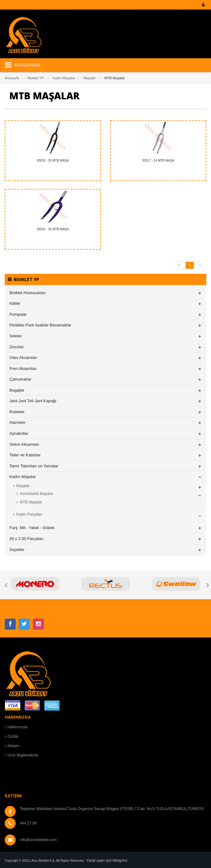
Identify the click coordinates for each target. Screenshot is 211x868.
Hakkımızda (17, 727)
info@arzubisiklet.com (38, 840)
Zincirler (17, 347)
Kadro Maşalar (64, 78)
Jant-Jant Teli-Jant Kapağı (33, 401)
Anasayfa (12, 78)
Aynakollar (19, 433)
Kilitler (15, 303)
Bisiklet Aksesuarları (28, 293)
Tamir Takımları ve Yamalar (34, 466)
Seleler (16, 336)
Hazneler (18, 422)
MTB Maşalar (31, 502)
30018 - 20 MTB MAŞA (53, 161)
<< (179, 265)
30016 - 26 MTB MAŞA (53, 229)
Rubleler (17, 412)
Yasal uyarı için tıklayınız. (108, 860)
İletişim (13, 746)
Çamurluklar (20, 379)
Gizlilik (13, 736)
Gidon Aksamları (24, 444)
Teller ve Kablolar (25, 455)
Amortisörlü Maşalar (36, 494)
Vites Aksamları (23, 358)
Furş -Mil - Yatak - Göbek (32, 528)
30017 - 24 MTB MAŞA (158, 161)
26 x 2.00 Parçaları (26, 539)
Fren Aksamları (23, 369)
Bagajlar (17, 390)
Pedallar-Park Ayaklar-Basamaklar (40, 325)
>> (200, 265)
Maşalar (90, 78)
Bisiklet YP (36, 78)
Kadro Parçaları (29, 514)
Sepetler (17, 550)
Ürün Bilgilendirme (23, 755)
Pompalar (18, 314)
